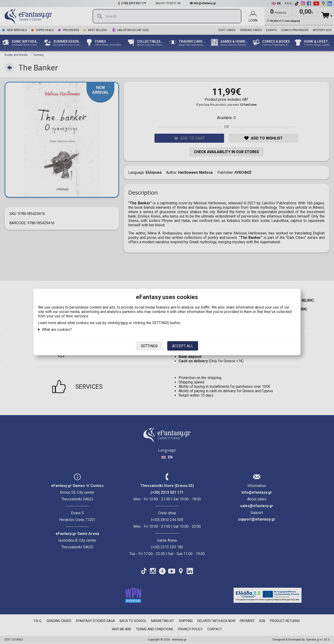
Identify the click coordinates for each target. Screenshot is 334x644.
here (124, 323)
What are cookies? (57, 330)
